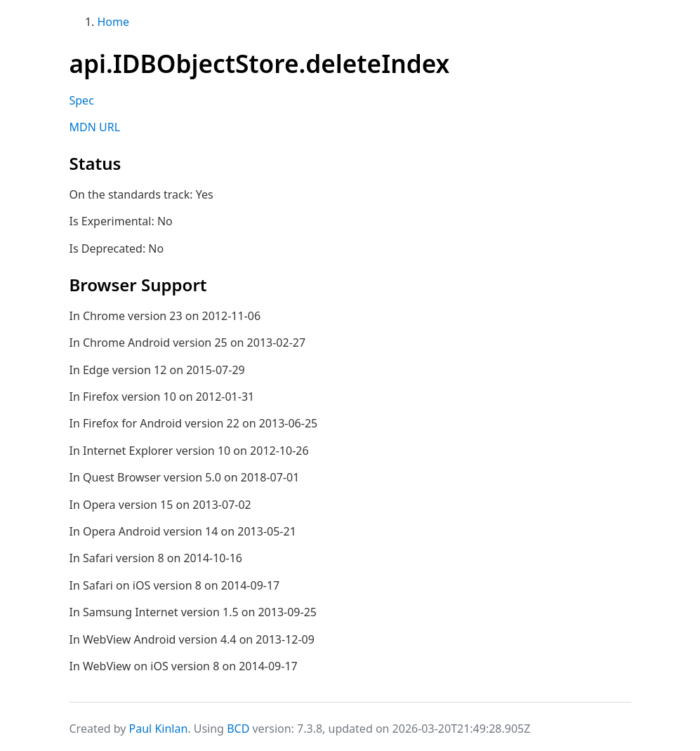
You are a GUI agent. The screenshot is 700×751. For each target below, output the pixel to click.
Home (114, 22)
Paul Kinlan (159, 729)
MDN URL (95, 127)
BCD (238, 729)
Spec (82, 100)
